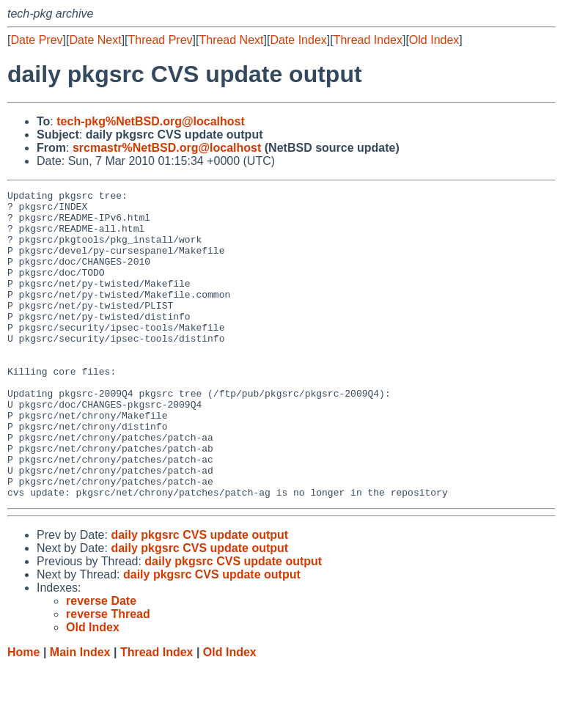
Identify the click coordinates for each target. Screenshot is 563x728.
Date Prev (36, 40)
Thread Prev (161, 40)
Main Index (80, 714)
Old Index (434, 40)
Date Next (95, 40)
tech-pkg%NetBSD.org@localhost (151, 121)
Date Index (298, 40)
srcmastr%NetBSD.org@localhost (167, 148)
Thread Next (231, 40)
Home (23, 714)
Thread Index (368, 40)
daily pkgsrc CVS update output (199, 596)
